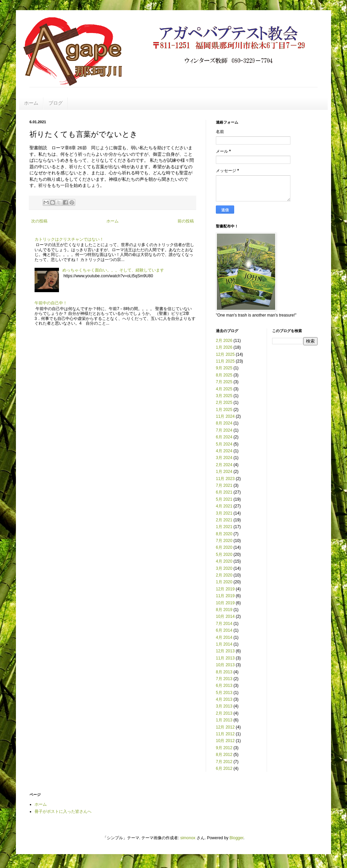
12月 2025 (225, 354)
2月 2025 (224, 403)
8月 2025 (224, 375)
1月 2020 (224, 582)
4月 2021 (224, 506)
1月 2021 (224, 527)
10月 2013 (225, 665)
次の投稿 (39, 221)
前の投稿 (186, 221)
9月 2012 (224, 748)
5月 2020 (224, 555)
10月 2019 (225, 603)
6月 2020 (224, 547)
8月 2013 (224, 672)
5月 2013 (224, 693)
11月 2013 (225, 658)
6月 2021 (224, 492)
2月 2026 (224, 341)
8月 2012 (224, 755)
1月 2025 (224, 410)
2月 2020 (224, 575)
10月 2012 (225, 741)
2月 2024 (224, 465)
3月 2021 (224, 513)
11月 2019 (225, 596)
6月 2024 (224, 437)
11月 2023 (225, 479)
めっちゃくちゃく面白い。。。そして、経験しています (113, 270)
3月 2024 (224, 458)
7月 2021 (224, 485)
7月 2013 (224, 679)
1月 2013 (224, 720)
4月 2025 (224, 389)
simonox (188, 838)
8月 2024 (224, 423)
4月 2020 (224, 561)
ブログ (56, 103)
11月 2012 (225, 734)
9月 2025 (224, 368)
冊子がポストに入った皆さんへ (63, 811)
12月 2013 (225, 651)
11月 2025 (225, 361)
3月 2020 (224, 568)
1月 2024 (224, 472)
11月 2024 (225, 416)
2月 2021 (224, 520)
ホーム (31, 103)
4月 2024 (224, 451)
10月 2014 (225, 616)
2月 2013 (224, 713)
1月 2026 (224, 347)
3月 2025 (224, 396)
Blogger (236, 838)
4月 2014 (224, 637)
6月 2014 (224, 630)
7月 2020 (224, 541)
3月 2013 (224, 706)
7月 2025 (224, 382)
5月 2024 (224, 444)
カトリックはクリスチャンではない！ (69, 239)
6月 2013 (224, 686)
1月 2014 (224, 644)
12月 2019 (225, 589)
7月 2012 (224, 762)
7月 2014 (224, 624)
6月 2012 (224, 768)
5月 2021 (224, 499)
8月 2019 (224, 610)
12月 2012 (225, 727)
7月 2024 (224, 430)
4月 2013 (224, 699)
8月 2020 (224, 534)
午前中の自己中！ (51, 303)
